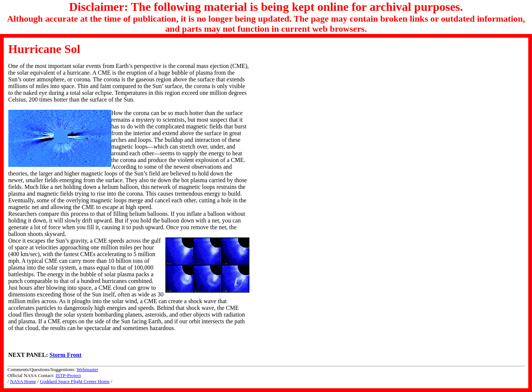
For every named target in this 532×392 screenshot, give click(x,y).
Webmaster (87, 369)
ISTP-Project (68, 375)
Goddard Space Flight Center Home (75, 381)
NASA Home (23, 381)
